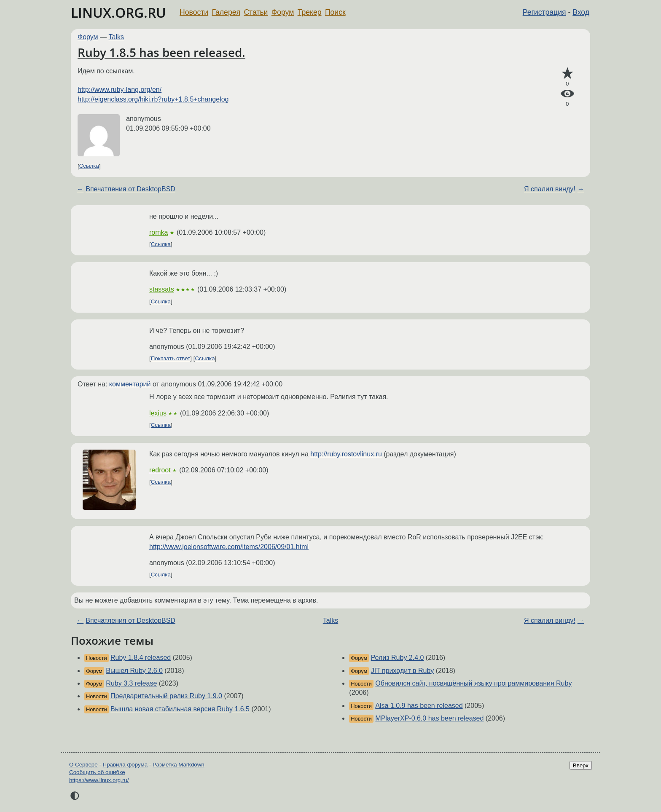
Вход (581, 12)
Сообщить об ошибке (97, 772)
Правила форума (125, 765)
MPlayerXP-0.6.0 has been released (429, 718)
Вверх (581, 765)
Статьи (256, 12)
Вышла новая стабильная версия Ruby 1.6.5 (180, 709)
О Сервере (83, 765)
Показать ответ (171, 358)
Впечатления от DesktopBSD (130, 189)
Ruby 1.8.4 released (141, 658)
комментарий (130, 384)
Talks (116, 37)
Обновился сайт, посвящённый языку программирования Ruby (473, 683)
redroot (160, 470)
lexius (158, 413)
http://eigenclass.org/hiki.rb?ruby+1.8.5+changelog (153, 99)
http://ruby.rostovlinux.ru (346, 454)
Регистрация (544, 12)
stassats (162, 289)
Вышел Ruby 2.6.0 (134, 671)
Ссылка (89, 166)
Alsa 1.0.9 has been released (419, 706)
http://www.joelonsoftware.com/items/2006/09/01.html (229, 547)
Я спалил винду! (550, 189)
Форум (283, 12)
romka (159, 232)
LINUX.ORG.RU (118, 12)
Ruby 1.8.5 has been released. (161, 52)
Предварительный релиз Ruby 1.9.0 (166, 696)
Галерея (226, 12)
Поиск (335, 12)
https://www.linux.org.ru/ (99, 780)
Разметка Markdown (179, 765)
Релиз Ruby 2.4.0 (398, 658)
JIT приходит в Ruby (403, 671)
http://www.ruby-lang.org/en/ (120, 90)
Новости (194, 12)
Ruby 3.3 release (131, 683)
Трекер (310, 12)
